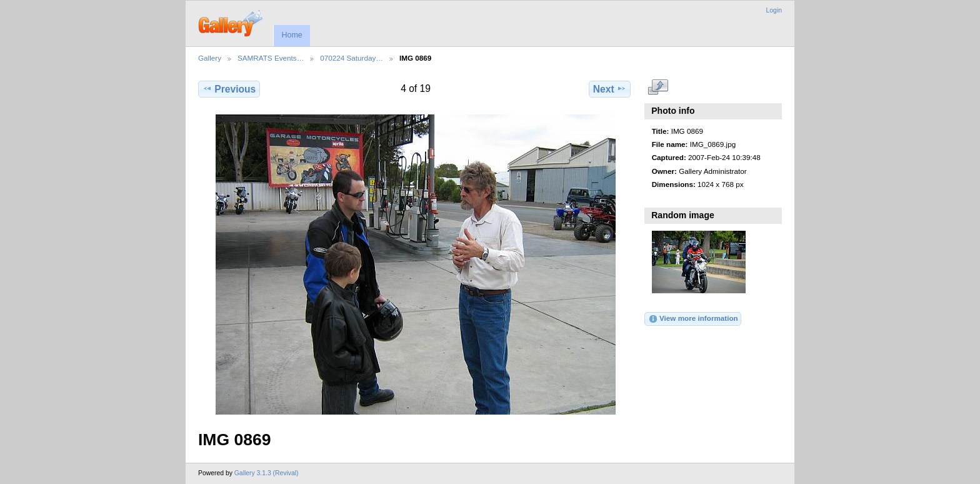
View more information (693, 319)
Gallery (210, 58)
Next (610, 89)
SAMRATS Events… (271, 58)
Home (292, 35)
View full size (658, 88)
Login (774, 10)
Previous (229, 89)
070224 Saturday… (352, 58)
